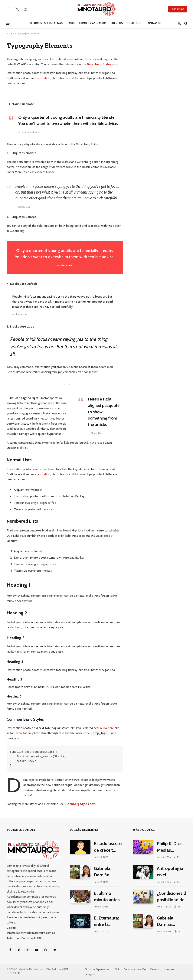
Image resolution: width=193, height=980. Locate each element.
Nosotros (134, 23)
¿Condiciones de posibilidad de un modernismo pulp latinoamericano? (174, 897)
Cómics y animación (93, 23)
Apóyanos (154, 23)
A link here (107, 728)
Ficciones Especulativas (46, 23)
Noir (72, 23)
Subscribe (178, 9)
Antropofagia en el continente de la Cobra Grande (170, 872)
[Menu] (8, 23)
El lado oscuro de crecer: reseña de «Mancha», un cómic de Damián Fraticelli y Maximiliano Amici (108, 847)
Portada (11, 33)
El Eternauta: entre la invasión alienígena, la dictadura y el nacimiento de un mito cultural (108, 921)
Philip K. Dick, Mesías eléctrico (170, 847)
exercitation (43, 78)
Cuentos (117, 23)
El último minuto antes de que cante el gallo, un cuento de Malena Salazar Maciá (108, 897)
